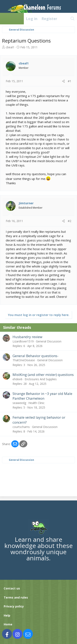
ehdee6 (17, 379)
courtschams (21, 427)
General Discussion (49, 341)
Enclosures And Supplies (41, 379)
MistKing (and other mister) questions (43, 375)
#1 (70, 81)
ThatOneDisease (24, 360)
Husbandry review (27, 337)
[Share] (63, 81)
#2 (70, 221)
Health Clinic (36, 403)
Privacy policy (14, 606)
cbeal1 (10, 47)
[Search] (73, 19)
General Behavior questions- (36, 356)
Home (8, 624)
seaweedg (19, 403)
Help (7, 615)
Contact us (12, 588)
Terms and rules (16, 597)
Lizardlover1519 (23, 341)
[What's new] (64, 19)
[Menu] (5, 19)
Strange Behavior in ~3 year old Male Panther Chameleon (42, 396)
